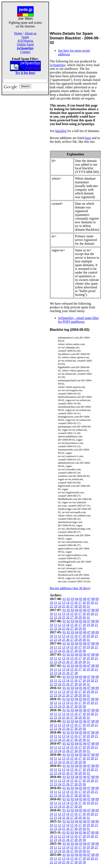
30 (84, 606)
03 (73, 599)
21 (96, 603)
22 (51, 606)
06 (85, 599)
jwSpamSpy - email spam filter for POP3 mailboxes (78, 320)
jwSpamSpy (58, 65)
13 (64, 603)
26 (68, 606)
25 (64, 606)
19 (88, 603)
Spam (25, 37)
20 (92, 603)
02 (68, 599)
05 (81, 599)
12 (59, 603)
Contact (25, 52)
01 (64, 599)
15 (72, 603)
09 (97, 599)
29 (80, 606)
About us (31, 33)
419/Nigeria (25, 41)
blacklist (61, 131)
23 (56, 606)
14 (68, 603)
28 (76, 606)
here (88, 138)
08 (93, 599)
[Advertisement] (25, 157)
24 (60, 606)
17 (80, 603)
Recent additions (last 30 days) (70, 588)
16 (76, 603)
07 (89, 599)
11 (55, 603)
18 (84, 603)
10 (51, 603)
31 (88, 606)
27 (72, 606)
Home (18, 33)
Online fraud (25, 44)
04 (77, 599)
